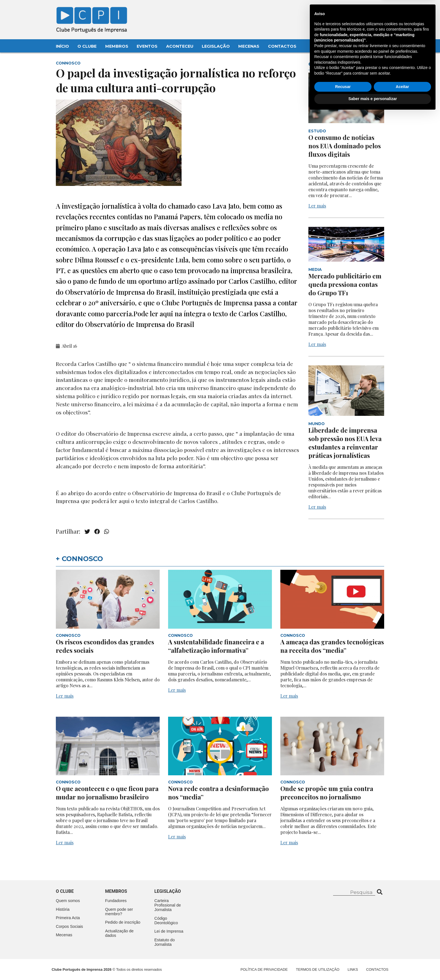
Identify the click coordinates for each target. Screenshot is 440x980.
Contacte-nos (368, 10)
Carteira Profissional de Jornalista (168, 905)
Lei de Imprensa (169, 931)
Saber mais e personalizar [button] (373, 965)
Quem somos (68, 901)
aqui (125, 501)
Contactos (282, 46)
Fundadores (116, 901)
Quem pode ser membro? (119, 912)
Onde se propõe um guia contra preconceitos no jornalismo (327, 793)
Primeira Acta (68, 918)
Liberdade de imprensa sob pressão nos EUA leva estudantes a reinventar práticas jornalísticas (345, 443)
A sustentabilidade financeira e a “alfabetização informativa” (216, 646)
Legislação (216, 46)
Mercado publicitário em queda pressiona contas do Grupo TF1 (345, 284)
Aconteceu (180, 46)
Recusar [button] (343, 953)
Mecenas (249, 46)
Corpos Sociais (69, 926)
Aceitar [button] (402, 953)
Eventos (147, 46)
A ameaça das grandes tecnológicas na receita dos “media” (332, 646)
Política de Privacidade (264, 969)
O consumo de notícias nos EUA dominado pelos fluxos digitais (345, 146)
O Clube (87, 46)
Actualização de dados (120, 933)
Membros (117, 46)
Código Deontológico (166, 921)
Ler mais (317, 206)
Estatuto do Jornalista (165, 942)
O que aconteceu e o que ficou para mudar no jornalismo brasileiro (107, 793)
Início (62, 46)
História (63, 909)
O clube (65, 891)
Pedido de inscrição (123, 922)
